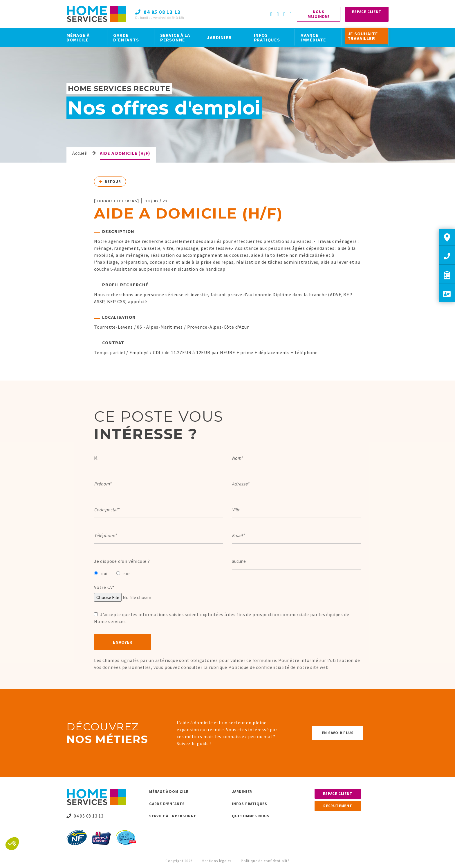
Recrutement (338, 806)
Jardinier (242, 792)
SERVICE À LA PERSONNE (175, 37)
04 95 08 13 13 (85, 816)
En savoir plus (338, 733)
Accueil (80, 153)
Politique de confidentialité (259, 667)
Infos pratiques (250, 804)
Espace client (338, 794)
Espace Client (367, 12)
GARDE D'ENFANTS (126, 37)
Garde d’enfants (167, 804)
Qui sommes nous (251, 816)
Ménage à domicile (169, 792)
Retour (110, 182)
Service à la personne (173, 816)
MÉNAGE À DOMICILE (78, 37)
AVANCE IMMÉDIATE (313, 37)
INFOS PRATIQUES (267, 37)
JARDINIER (219, 37)
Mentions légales (216, 861)
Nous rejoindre (319, 14)
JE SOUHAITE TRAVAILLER (363, 36)
